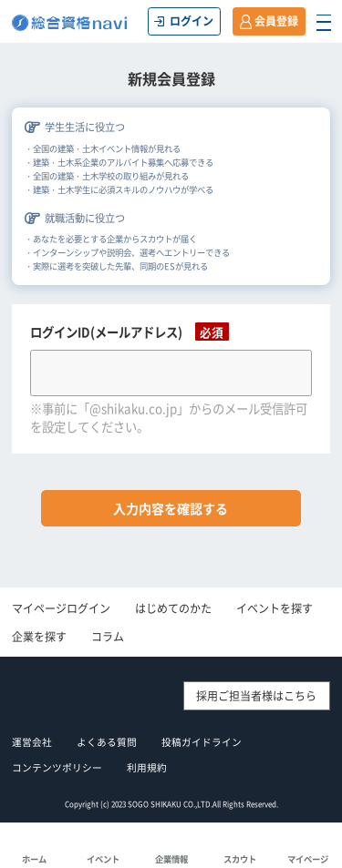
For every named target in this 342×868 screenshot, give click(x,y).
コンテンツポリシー (57, 767)
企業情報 (171, 859)
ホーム (34, 859)
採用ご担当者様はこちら (256, 696)
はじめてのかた (173, 608)
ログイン (192, 21)
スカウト (240, 859)
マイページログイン (61, 608)
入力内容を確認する (171, 508)
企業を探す (39, 637)
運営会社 (32, 742)
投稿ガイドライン (202, 742)
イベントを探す (275, 608)
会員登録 (276, 21)
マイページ (308, 859)
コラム (108, 637)
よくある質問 (107, 742)
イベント (103, 859)
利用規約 (147, 767)
